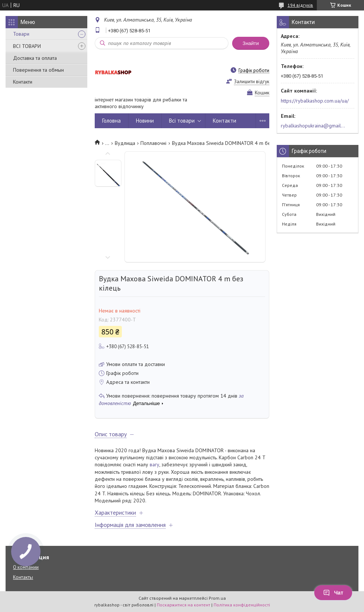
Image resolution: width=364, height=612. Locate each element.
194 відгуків (300, 5)
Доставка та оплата (35, 58)
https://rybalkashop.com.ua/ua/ (315, 101)
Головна (111, 121)
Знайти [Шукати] (251, 43)
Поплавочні (153, 143)
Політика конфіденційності (242, 605)
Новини (145, 121)
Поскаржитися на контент (183, 605)
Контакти (23, 82)
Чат (333, 593)
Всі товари (182, 121)
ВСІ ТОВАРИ (27, 46)
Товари (21, 34)
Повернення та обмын (38, 70)
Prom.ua (217, 598)
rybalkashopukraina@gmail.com (313, 126)
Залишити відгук (252, 82)
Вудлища (125, 143)
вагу (155, 464)
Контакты (23, 577)
